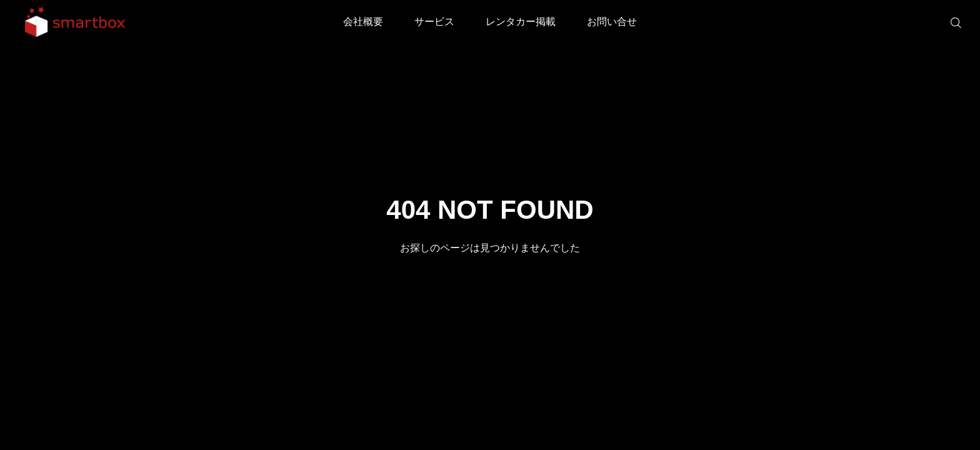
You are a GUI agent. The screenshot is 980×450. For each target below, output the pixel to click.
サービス (434, 22)
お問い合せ (612, 22)
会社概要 (363, 22)
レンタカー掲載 (521, 22)
